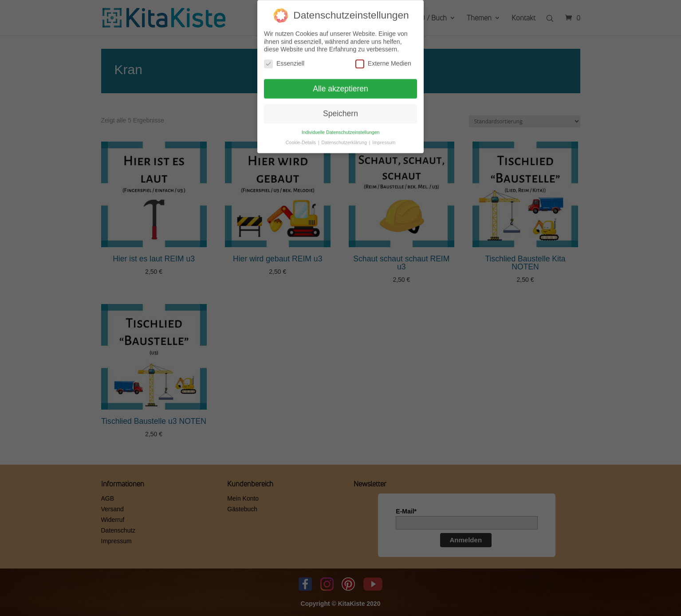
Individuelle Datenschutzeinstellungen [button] (341, 129)
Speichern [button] (340, 111)
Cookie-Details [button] (301, 139)
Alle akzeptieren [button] (340, 86)
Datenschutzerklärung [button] (345, 139)
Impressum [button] (384, 139)
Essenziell (284, 61)
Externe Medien (383, 61)
